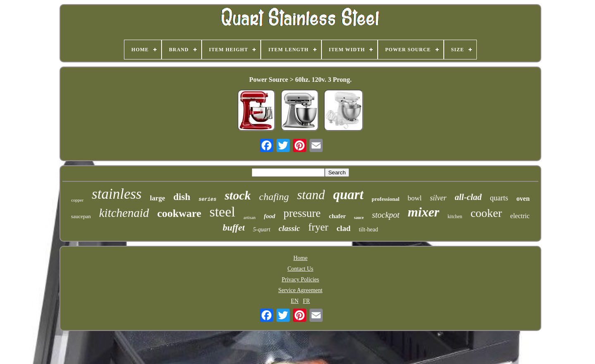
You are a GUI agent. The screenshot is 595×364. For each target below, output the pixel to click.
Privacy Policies (301, 280)
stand (311, 195)
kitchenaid (124, 213)
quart (348, 195)
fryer (318, 227)
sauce (359, 218)
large (158, 198)
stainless (117, 194)
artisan (249, 217)
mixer (424, 212)
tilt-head (368, 230)
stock (238, 195)
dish (182, 197)
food (270, 216)
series (207, 200)
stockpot (386, 215)
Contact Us (301, 269)
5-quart (262, 230)
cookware (179, 213)
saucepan (81, 216)
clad (344, 228)
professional (386, 199)
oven (523, 199)
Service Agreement (301, 290)
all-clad (468, 197)
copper (77, 200)
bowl (415, 198)
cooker (486, 213)
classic (289, 228)
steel (222, 212)
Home (300, 258)
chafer (337, 216)
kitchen (455, 216)
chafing (274, 197)
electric (520, 216)
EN (295, 301)
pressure (302, 213)
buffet (234, 227)
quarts (499, 198)
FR (306, 301)
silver (438, 198)
